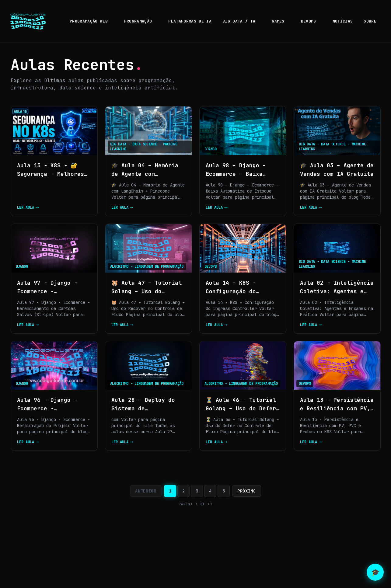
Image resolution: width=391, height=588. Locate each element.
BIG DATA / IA (242, 21)
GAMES (281, 21)
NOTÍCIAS (343, 21)
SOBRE (370, 21)
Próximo (247, 491)
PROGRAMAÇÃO (141, 21)
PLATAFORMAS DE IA (190, 21)
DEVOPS (311, 21)
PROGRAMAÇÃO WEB (91, 21)
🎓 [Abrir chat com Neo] (375, 572)
